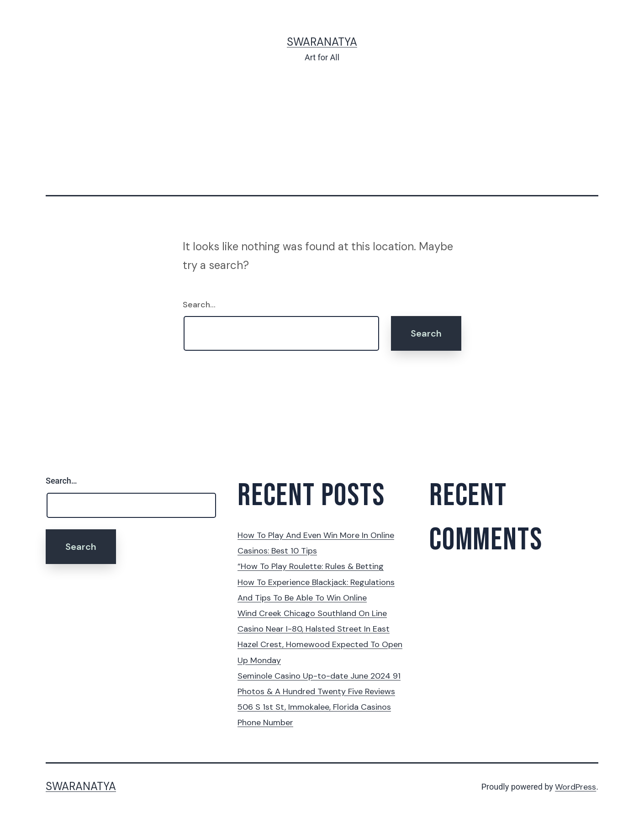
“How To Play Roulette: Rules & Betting (311, 566)
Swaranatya (322, 42)
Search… (199, 305)
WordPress (575, 787)
